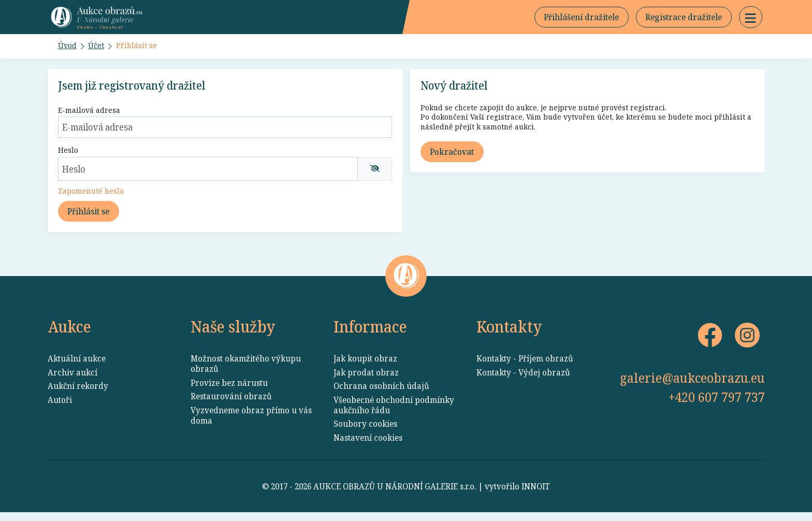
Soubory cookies (365, 432)
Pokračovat (452, 158)
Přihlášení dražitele (581, 19)
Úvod (68, 49)
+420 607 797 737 (717, 406)
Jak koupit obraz (365, 367)
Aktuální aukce (77, 367)
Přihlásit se (140, 49)
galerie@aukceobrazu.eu (692, 386)
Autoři (60, 409)
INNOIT (536, 495)
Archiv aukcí (72, 381)
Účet (98, 49)
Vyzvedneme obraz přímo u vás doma (251, 424)
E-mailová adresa (92, 114)
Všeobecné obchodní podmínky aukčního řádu (394, 414)
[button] (751, 19)
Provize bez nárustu (229, 392)
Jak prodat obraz (366, 381)
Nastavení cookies (368, 446)
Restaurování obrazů (231, 405)
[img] (375, 173)
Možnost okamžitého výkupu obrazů (246, 372)
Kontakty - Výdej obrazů (523, 381)
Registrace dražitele (684, 19)
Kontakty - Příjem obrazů (525, 367)
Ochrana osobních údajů (381, 395)
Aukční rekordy (78, 395)
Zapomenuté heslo (93, 197)
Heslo (69, 155)
